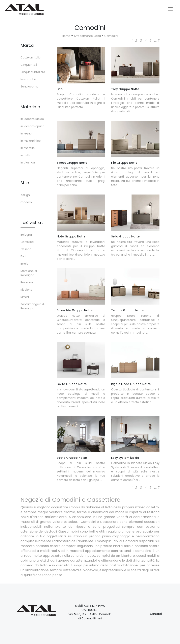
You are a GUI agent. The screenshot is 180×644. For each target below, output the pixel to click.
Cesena (26, 249)
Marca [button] (27, 45)
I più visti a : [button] (32, 223)
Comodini (111, 36)
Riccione (26, 290)
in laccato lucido (32, 119)
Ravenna (27, 282)
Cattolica (27, 242)
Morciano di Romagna (29, 273)
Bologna (26, 235)
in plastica (28, 162)
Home (66, 36)
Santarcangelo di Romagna (33, 306)
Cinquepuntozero (33, 72)
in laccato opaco (33, 126)
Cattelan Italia (31, 57)
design (25, 195)
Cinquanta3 (29, 65)
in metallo (28, 148)
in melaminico (31, 141)
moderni (26, 202)
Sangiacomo (29, 86)
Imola (24, 264)
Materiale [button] (30, 107)
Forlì (23, 256)
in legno (26, 133)
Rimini (25, 297)
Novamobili (28, 79)
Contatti (156, 614)
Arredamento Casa (87, 36)
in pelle (25, 155)
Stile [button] (25, 183)
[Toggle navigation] (170, 9)
